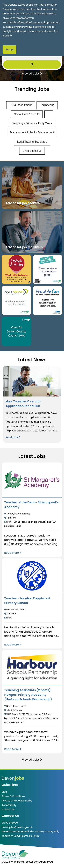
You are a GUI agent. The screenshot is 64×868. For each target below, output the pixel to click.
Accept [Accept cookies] (9, 49)
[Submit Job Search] (32, 64)
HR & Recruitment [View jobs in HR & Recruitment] (21, 105)
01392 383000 (10, 823)
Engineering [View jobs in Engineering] (47, 105)
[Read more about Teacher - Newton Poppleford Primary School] (13, 645)
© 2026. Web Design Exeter (17, 862)
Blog (4, 792)
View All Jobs (32, 73)
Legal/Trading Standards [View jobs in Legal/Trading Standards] (32, 142)
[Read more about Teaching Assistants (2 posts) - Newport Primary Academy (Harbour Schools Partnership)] (13, 749)
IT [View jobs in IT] (49, 114)
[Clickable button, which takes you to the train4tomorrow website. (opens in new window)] (48, 269)
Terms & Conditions (13, 796)
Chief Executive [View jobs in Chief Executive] (32, 151)
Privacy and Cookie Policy (17, 801)
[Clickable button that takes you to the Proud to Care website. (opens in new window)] (48, 301)
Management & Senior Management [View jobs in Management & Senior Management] (32, 132)
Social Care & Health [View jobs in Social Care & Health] (27, 114)
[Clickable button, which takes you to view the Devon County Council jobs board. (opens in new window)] (16, 331)
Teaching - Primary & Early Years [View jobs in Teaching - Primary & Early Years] (32, 123)
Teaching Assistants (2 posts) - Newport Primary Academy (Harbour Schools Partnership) (29, 695)
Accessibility (9, 805)
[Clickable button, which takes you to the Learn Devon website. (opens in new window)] (16, 301)
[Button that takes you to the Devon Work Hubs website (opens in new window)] (16, 269)
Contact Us (8, 809)
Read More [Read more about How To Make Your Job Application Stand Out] (13, 437)
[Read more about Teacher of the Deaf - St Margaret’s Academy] (13, 553)
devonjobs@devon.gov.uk (17, 827)
